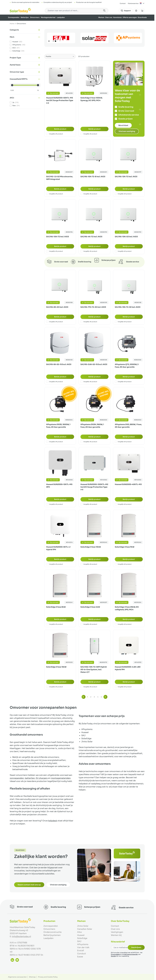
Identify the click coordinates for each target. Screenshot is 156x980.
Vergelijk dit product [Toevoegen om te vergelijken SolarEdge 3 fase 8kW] (55, 624)
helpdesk (53, 821)
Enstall (81, 951)
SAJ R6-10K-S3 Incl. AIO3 (126, 237)
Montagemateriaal (48, 17)
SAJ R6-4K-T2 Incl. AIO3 (91, 237)
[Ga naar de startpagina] (20, 11)
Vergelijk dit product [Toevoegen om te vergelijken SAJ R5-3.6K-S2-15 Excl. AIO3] (89, 382)
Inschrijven (136, 947)
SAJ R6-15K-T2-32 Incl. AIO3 (128, 307)
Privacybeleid (115, 954)
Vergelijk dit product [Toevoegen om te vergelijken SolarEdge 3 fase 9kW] (123, 564)
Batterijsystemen (52, 935)
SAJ (79, 941)
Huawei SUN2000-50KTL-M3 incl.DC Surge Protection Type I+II (60, 100)
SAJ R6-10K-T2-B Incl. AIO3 (93, 177)
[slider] (12, 85)
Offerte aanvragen (130, 17)
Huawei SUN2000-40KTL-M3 (128, 484)
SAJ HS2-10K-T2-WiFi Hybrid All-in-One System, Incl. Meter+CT (94, 670)
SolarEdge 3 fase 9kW (125, 547)
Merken (101, 17)
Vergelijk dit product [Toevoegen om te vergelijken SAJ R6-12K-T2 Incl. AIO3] (123, 194)
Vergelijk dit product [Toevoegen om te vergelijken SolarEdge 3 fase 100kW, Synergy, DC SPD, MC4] (89, 134)
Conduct (82, 954)
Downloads (142, 17)
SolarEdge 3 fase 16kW (56, 667)
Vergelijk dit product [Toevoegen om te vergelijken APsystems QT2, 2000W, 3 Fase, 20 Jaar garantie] (123, 382)
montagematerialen (61, 778)
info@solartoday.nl (21, 937)
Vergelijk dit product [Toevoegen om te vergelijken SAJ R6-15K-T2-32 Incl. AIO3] (123, 322)
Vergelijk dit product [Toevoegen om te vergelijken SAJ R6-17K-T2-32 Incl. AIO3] (89, 322)
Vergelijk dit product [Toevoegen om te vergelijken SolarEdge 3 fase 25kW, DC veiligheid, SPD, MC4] (123, 624)
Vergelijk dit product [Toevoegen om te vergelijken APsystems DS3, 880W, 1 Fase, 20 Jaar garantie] (123, 442)
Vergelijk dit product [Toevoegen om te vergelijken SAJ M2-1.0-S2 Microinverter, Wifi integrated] (55, 194)
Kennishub (117, 17)
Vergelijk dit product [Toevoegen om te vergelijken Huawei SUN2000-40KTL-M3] (123, 504)
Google (113, 956)
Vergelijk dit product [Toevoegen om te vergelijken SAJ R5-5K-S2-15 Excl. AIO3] (55, 382)
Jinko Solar (83, 926)
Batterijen (25, 17)
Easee (80, 957)
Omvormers (35, 17)
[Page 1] (53, 41)
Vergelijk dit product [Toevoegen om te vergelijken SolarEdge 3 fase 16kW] (55, 687)
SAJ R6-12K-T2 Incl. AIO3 (126, 177)
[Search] (104, 11)
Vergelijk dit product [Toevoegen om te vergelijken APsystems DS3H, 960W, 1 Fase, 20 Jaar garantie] (89, 442)
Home (12, 24)
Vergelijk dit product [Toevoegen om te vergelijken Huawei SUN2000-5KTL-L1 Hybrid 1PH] (55, 564)
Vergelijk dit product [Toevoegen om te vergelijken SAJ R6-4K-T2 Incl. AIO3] (89, 251)
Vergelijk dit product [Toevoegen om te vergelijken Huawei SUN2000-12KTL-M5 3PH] (55, 504)
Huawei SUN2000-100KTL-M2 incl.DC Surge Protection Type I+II (94, 487)
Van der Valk (83, 947)
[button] (25, 30)
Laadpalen (61, 17)
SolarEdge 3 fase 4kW (90, 607)
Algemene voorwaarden (17, 977)
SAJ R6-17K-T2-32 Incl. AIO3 (93, 307)
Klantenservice (133, 3)
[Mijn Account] (136, 11)
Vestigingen (117, 932)
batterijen (30, 778)
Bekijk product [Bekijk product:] (60, 129)
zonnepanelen (17, 778)
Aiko (79, 932)
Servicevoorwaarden (131, 954)
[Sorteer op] (60, 56)
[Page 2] (56, 41)
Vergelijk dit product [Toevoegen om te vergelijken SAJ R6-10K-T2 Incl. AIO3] (55, 251)
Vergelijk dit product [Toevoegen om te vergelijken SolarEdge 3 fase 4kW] (89, 624)
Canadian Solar (85, 929)
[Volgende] (60, 41)
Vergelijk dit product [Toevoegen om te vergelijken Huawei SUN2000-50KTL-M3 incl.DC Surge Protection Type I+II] (55, 134)
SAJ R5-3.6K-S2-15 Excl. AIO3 (94, 364)
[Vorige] (49, 41)
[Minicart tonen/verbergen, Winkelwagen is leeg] (142, 11)
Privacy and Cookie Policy (48, 977)
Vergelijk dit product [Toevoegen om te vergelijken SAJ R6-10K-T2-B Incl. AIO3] (89, 194)
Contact (123, 3)
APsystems (83, 944)
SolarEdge (82, 938)
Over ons (109, 17)
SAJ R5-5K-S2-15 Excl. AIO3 (59, 364)
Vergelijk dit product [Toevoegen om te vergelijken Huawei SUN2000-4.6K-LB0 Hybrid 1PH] (123, 687)
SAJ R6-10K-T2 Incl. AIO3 (58, 237)
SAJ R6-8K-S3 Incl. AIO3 (57, 307)
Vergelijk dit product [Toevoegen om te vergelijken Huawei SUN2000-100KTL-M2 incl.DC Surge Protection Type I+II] (89, 504)
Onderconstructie (52, 932)
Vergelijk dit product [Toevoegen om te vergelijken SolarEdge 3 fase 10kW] (89, 564)
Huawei (81, 935)
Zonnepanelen (14, 17)
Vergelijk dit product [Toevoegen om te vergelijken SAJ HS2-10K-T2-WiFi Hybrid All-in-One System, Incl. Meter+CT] (89, 687)
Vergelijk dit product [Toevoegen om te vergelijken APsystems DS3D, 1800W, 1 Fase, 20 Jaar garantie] (55, 442)
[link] (84, 697)
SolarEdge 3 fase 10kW (91, 547)
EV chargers (42, 778)
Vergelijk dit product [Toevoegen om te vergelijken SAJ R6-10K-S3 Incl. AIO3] (123, 251)
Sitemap (32, 977)
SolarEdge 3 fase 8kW (56, 607)
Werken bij (116, 935)
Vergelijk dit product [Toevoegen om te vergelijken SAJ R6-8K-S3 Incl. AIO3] (55, 322)
